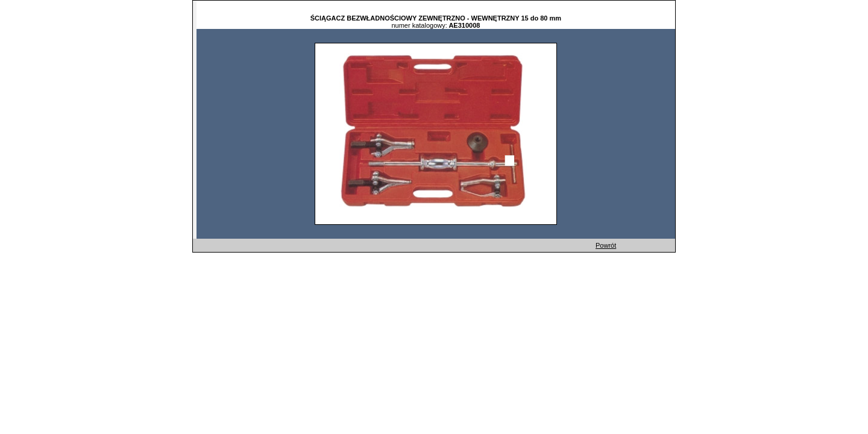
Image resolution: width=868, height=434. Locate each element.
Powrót (606, 245)
